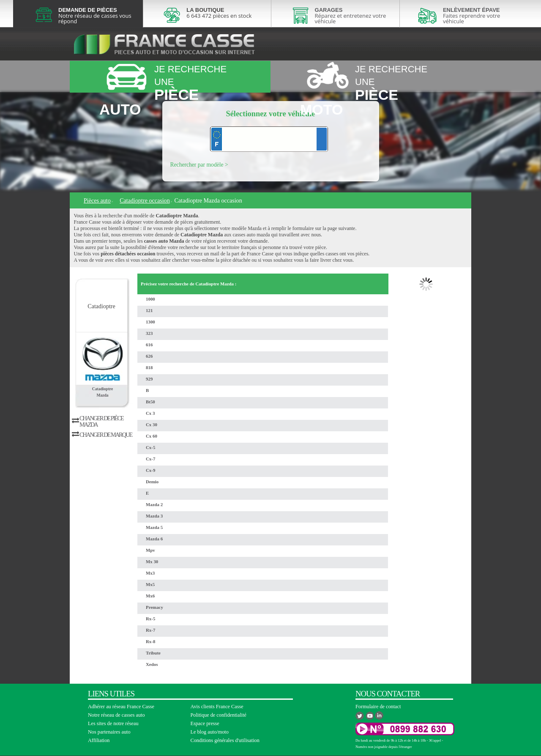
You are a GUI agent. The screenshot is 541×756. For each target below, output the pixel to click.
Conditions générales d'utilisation (225, 740)
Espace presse (205, 723)
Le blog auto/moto (210, 732)
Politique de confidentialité (219, 715)
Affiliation (99, 740)
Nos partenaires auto (109, 732)
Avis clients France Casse (217, 707)
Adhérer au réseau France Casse (121, 707)
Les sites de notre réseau (113, 723)
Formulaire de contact (378, 707)
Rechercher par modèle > (199, 165)
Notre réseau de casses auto (116, 715)
